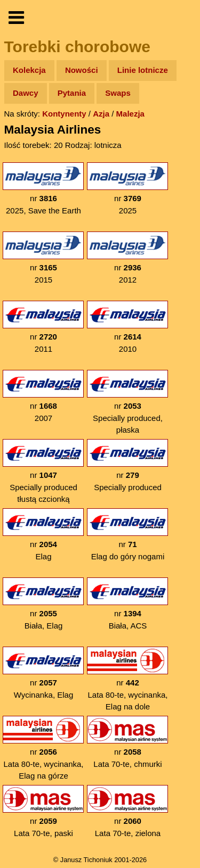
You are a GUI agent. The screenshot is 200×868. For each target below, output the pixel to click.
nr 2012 (127, 258)
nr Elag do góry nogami (127, 535)
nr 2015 (43, 258)
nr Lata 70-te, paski (43, 811)
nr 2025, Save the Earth (43, 189)
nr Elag (43, 535)
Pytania (72, 93)
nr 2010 (127, 327)
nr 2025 (127, 189)
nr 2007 (43, 396)
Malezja (130, 114)
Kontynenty (64, 114)
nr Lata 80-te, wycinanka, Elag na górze (43, 748)
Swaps (118, 93)
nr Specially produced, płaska (127, 402)
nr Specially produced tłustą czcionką (43, 471)
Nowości (82, 70)
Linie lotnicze (143, 70)
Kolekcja (29, 70)
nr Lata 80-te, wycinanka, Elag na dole (127, 679)
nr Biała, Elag (43, 604)
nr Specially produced (127, 465)
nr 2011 (43, 327)
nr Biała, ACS (127, 604)
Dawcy (26, 93)
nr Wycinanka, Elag (43, 673)
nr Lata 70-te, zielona (127, 811)
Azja (101, 114)
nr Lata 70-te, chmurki (127, 742)
